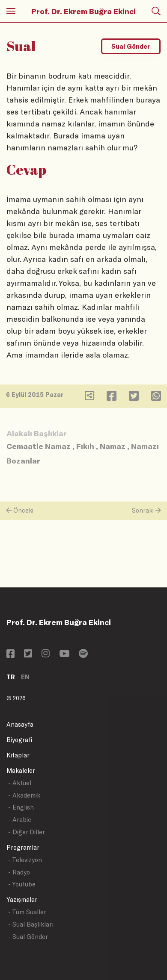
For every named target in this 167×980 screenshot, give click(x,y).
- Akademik (24, 795)
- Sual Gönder (28, 937)
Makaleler (21, 770)
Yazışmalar (22, 899)
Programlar (23, 847)
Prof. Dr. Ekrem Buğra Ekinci (83, 11)
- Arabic (20, 820)
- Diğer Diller (27, 832)
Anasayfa (20, 724)
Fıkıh (85, 446)
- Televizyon (25, 860)
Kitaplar (18, 755)
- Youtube (22, 884)
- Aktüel (20, 783)
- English (21, 807)
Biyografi (19, 740)
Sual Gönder (131, 46)
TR (11, 677)
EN (25, 677)
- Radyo (19, 872)
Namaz (113, 446)
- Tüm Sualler (27, 912)
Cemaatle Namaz (39, 446)
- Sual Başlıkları (31, 924)
